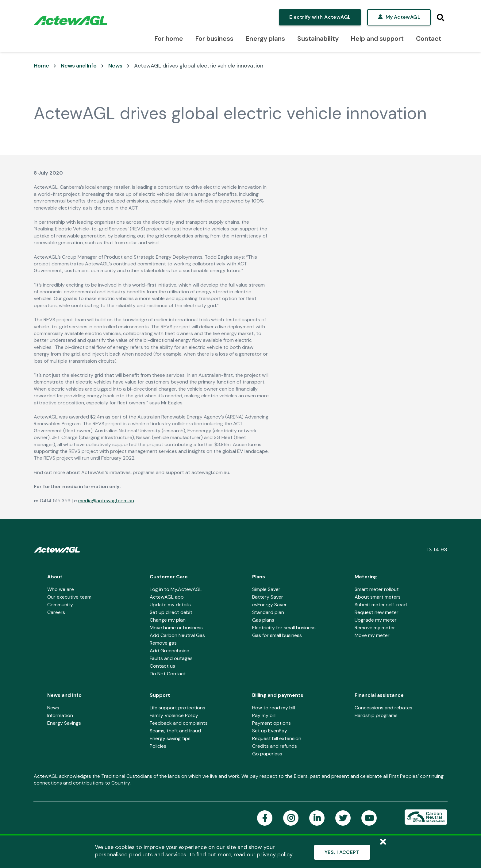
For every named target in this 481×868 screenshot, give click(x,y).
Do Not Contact (168, 674)
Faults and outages (171, 658)
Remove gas (163, 643)
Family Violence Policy (174, 715)
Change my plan (168, 620)
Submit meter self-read (381, 605)
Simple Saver (266, 589)
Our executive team (69, 597)
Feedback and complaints (179, 723)
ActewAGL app (167, 597)
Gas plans (263, 620)
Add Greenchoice (169, 651)
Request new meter (377, 612)
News (115, 66)
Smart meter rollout (377, 589)
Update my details (170, 605)
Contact (429, 39)
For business (214, 39)
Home (41, 66)
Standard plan (268, 612)
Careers (56, 612)
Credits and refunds (275, 746)
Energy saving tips (170, 738)
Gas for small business (277, 635)
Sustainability (318, 39)
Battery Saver (268, 597)
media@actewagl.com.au (106, 501)
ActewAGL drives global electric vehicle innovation (199, 66)
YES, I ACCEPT (342, 852)
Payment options (271, 723)
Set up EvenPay (270, 731)
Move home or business (176, 628)
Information (60, 715)
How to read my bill (274, 708)
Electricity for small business (284, 628)
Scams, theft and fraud (175, 731)
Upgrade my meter (376, 620)
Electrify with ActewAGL (320, 17)
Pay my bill (264, 715)
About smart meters (378, 597)
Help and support (377, 39)
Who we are (61, 589)
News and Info (79, 66)
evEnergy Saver (269, 605)
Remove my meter (375, 628)
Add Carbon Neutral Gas (177, 635)
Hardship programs (376, 715)
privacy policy (275, 854)
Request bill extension (277, 738)
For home (169, 39)
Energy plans (265, 39)
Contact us (162, 666)
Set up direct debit (171, 612)
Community (60, 605)
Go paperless (267, 754)
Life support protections (177, 708)
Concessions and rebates (383, 708)
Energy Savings (64, 723)
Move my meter (372, 635)
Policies (158, 746)
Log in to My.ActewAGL (176, 589)
